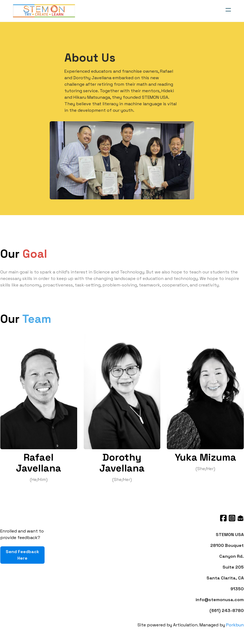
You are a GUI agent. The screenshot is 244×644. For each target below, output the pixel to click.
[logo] (44, 11)
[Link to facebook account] (223, 518)
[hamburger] (228, 10)
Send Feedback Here (22, 555)
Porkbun (235, 625)
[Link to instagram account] (232, 518)
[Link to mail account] (241, 518)
